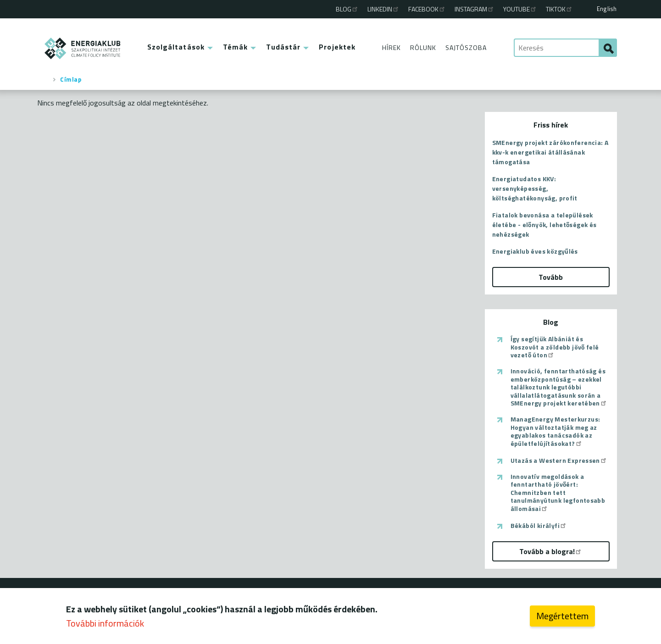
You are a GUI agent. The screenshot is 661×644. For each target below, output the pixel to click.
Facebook (427, 9)
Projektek (337, 47)
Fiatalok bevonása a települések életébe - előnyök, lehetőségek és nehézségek (544, 225)
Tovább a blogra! (551, 551)
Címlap (71, 79)
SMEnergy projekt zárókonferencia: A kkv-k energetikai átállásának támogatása (550, 152)
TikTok (559, 9)
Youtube (520, 9)
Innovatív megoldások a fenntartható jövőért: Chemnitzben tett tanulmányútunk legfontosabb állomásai (558, 493)
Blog (347, 9)
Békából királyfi (539, 526)
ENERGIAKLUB (83, 48)
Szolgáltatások (176, 47)
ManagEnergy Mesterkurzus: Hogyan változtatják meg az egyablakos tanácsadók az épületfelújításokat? (555, 431)
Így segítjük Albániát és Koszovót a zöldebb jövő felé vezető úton (555, 347)
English (607, 9)
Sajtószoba (466, 47)
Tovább (551, 277)
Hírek (392, 47)
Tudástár (283, 47)
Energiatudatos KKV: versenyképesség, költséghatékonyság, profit (535, 188)
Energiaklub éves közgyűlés (535, 251)
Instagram (475, 9)
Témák (236, 47)
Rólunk (423, 47)
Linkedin (383, 9)
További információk (105, 625)
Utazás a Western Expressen (559, 461)
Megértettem (562, 618)
